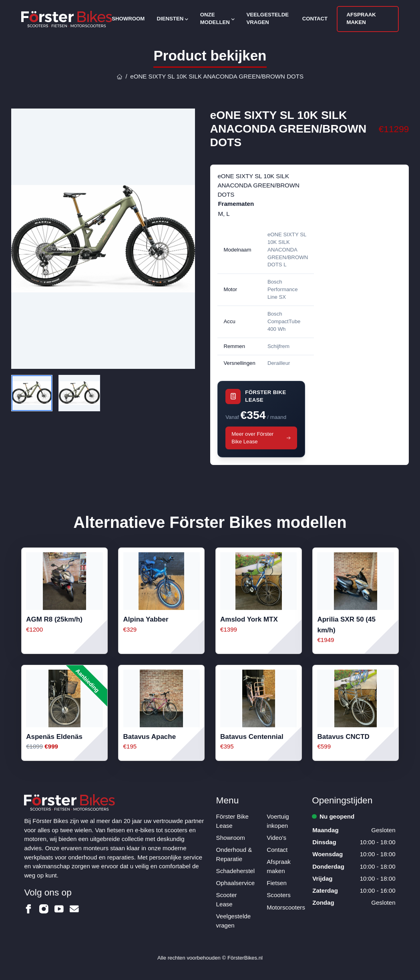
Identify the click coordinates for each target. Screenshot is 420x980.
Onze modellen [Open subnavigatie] (217, 18)
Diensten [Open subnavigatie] (172, 19)
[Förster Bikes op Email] (74, 909)
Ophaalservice (235, 883)
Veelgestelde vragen (267, 18)
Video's (276, 838)
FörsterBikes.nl (245, 958)
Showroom (128, 19)
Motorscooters (286, 907)
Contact (315, 19)
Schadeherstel (236, 871)
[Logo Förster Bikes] (67, 19)
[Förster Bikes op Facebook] (29, 909)
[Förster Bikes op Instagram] (44, 909)
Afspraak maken (361, 18)
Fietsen (277, 883)
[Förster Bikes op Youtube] (59, 909)
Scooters (279, 895)
